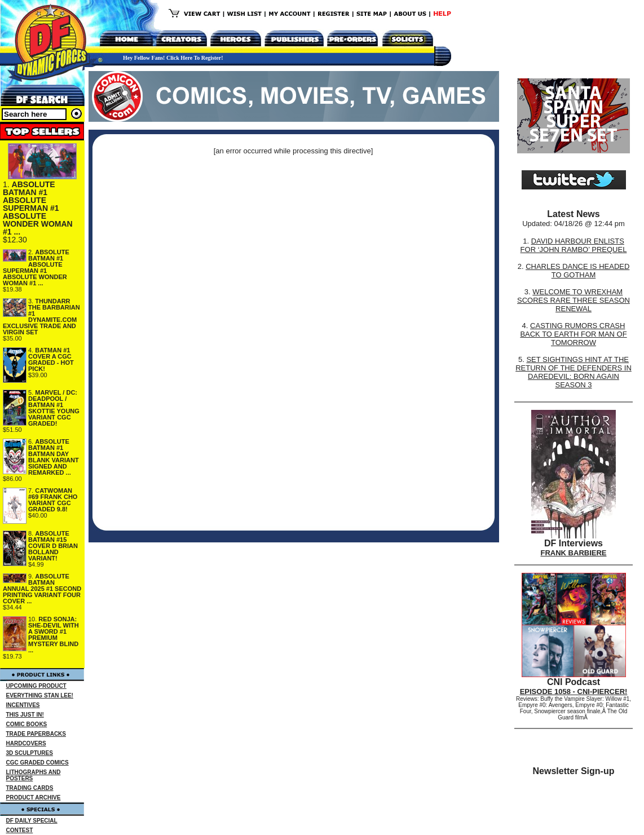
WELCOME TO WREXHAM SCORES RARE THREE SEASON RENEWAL (574, 300)
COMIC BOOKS (27, 724)
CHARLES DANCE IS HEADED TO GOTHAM (577, 271)
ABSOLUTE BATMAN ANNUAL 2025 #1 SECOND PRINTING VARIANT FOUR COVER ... (42, 589)
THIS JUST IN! (25, 715)
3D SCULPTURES (30, 753)
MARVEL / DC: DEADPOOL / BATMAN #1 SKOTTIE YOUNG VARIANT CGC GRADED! (54, 408)
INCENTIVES (23, 705)
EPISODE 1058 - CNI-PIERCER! (574, 692)
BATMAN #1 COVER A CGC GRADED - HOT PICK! (51, 359)
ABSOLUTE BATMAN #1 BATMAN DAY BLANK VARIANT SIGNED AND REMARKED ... (54, 457)
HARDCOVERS (26, 743)
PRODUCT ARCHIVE (34, 798)
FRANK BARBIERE (574, 553)
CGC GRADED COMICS (38, 763)
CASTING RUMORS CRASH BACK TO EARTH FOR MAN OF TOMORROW (573, 334)
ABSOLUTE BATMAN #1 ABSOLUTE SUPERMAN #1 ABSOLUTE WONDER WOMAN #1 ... (38, 208)
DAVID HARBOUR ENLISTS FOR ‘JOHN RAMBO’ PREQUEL (574, 245)
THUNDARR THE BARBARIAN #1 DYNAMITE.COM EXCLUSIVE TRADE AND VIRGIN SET (41, 317)
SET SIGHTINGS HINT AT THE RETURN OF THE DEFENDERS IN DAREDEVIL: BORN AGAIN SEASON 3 (574, 372)
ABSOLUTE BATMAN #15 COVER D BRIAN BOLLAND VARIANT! (53, 546)
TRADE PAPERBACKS (36, 734)
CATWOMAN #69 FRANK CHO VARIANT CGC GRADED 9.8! (53, 500)
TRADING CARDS (30, 788)
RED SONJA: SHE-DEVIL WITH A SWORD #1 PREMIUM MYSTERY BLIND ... (54, 635)
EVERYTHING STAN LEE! (40, 695)
